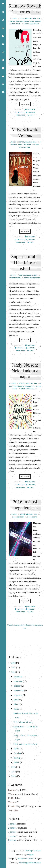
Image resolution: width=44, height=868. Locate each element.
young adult (15, 24)
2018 (14, 663)
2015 (14, 767)
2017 (14, 668)
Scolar (38, 21)
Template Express (25, 859)
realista (20, 21)
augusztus (18, 695)
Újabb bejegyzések (15, 625)
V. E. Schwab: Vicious (23, 722)
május (17, 709)
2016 (14, 672)
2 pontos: (12, 828)
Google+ (30, 112)
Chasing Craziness (33, 851)
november (18, 681)
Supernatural (15, 278)
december (18, 677)
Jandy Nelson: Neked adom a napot (25, 371)
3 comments (32, 517)
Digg (31, 115)
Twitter (19, 112)
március (18, 753)
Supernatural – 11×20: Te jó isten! (25, 262)
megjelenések (18, 517)
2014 (14, 772)
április (17, 749)
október (18, 686)
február (17, 758)
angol (21, 145)
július (17, 700)
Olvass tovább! (25, 104)
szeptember (19, 690)
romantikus (29, 21)
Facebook (30, 109)
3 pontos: (12, 832)
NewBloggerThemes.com (30, 863)
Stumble (21, 115)
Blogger (30, 855)
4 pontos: (12, 836)
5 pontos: (12, 840)
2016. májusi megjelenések (25, 744)
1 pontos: (12, 824)
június (17, 704)
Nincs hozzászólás (31, 24)
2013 (14, 776)
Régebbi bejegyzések (34, 625)
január (17, 762)
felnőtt (28, 145)
